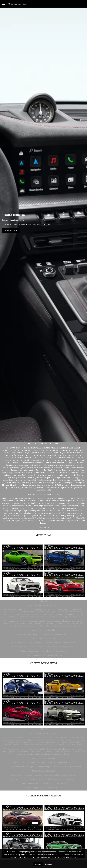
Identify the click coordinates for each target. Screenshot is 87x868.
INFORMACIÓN (11, 230)
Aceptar (38, 864)
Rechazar (49, 864)
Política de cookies (68, 857)
